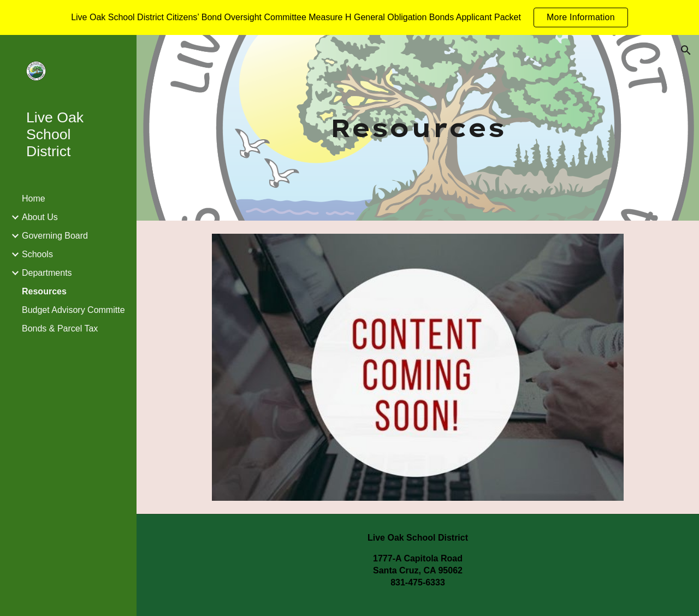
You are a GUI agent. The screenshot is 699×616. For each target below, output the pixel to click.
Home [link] (34, 199)
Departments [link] (47, 273)
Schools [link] (37, 254)
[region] (349, 17)
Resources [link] (44, 291)
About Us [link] (40, 217)
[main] (417, 128)
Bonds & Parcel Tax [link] (60, 328)
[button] (686, 50)
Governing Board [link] (55, 236)
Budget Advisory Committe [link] (73, 310)
